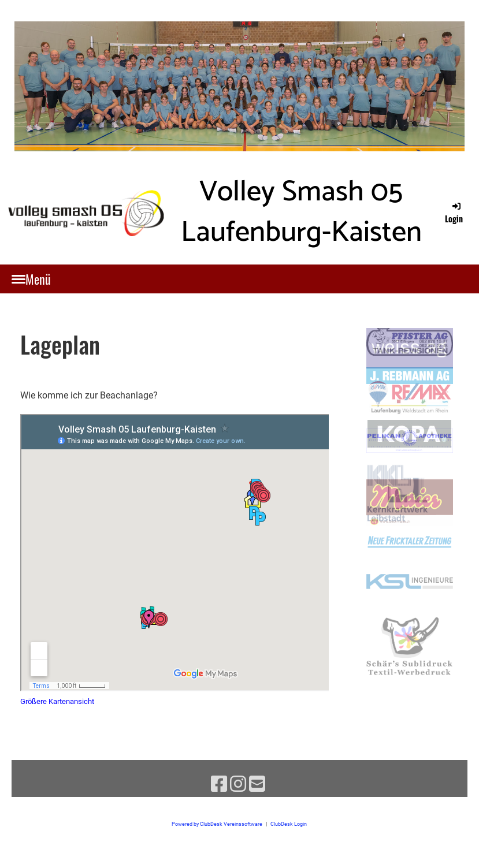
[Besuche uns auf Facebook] (219, 784)
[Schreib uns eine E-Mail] (257, 784)
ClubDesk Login (289, 824)
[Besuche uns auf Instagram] (238, 784)
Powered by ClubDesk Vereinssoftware (217, 824)
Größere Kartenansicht (57, 701)
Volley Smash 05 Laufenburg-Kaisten (301, 213)
